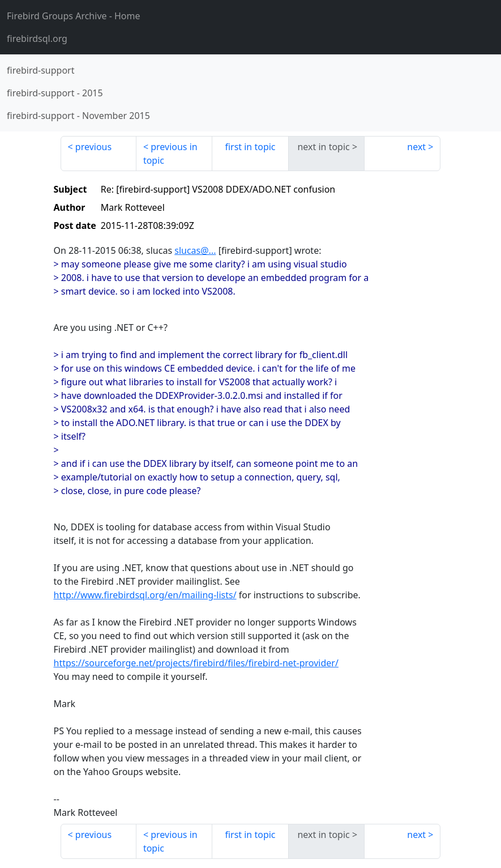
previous (93, 147)
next (416, 147)
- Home (74, 16)
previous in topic (170, 154)
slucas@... (195, 250)
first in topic (250, 147)
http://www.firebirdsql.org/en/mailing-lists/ (145, 595)
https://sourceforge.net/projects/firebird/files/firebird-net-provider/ (196, 663)
